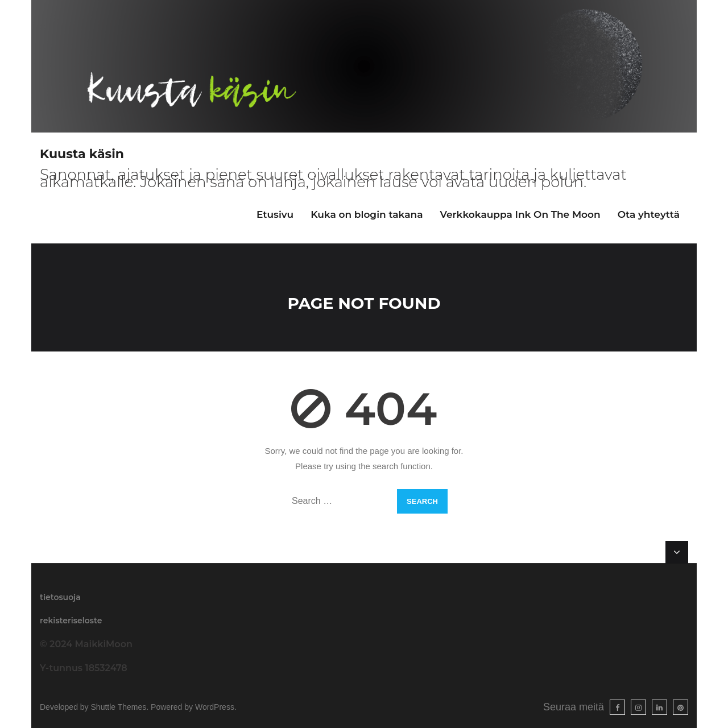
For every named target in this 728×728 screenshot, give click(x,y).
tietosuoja (60, 597)
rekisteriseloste (71, 621)
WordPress (215, 707)
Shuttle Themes (119, 707)
